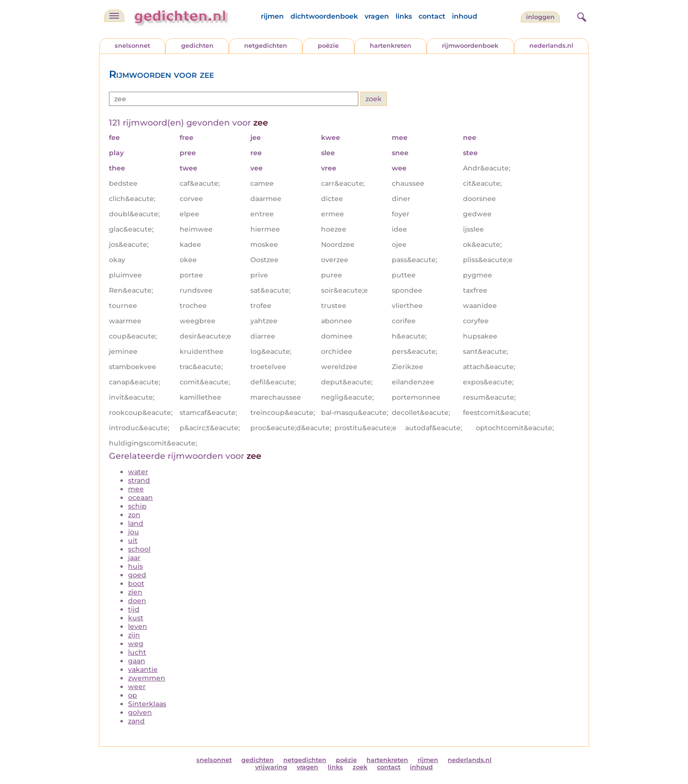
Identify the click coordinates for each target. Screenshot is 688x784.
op (133, 695)
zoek (360, 767)
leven (138, 626)
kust (136, 618)
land (136, 523)
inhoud (465, 16)
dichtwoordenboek (324, 16)
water (138, 472)
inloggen (540, 17)
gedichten (197, 46)
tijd (134, 609)
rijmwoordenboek (470, 46)
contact (432, 16)
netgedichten (266, 46)
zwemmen (147, 678)
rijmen (272, 16)
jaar (134, 558)
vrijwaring (271, 767)
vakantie (143, 669)
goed (137, 575)
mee (136, 489)
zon (134, 515)
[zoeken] (580, 16)
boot (136, 583)
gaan (137, 661)
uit (133, 540)
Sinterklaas (147, 704)
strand (139, 480)
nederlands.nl (551, 46)
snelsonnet (132, 46)
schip (137, 506)
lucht (137, 652)
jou (134, 532)
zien (135, 592)
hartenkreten (391, 46)
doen (137, 601)
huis (135, 566)
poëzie (328, 46)
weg (136, 644)
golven (140, 712)
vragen (377, 16)
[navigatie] (114, 16)
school (139, 549)
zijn (134, 635)
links (404, 16)
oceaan (140, 498)
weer (137, 687)
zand (136, 721)
